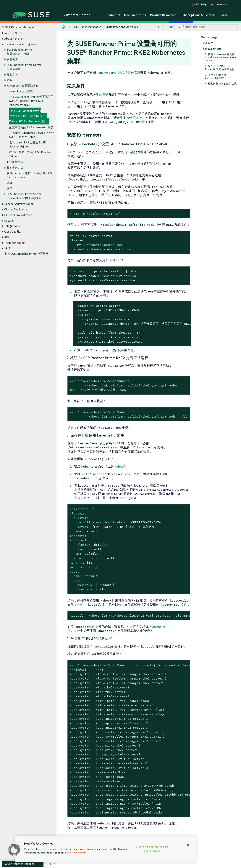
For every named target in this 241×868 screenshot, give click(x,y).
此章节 (104, 95)
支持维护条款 (132, 118)
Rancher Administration (19, 204)
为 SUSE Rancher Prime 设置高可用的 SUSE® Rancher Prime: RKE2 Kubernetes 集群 (28, 116)
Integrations (12, 226)
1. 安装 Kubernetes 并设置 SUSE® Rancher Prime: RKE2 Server (221, 58)
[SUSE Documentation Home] (63, 27)
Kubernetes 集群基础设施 (22, 85)
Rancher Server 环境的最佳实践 (118, 73)
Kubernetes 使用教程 (20, 91)
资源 (9, 80)
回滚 (9, 188)
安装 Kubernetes (212, 49)
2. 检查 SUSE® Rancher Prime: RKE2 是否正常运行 (220, 68)
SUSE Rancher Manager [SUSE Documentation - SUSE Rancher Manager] (87, 27)
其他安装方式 (15, 168)
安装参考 (12, 75)
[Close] (188, 845)
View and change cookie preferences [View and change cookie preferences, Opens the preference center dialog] (152, 849)
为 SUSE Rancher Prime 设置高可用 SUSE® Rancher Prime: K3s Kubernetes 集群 (31, 101)
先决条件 (208, 43)
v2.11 (158, 27)
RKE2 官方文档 (135, 627)
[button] (14, 850)
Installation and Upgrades (21, 44)
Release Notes (13, 33)
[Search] (210, 27)
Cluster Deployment (17, 210)
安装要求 (12, 59)
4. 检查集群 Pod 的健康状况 (221, 84)
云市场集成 (16, 162)
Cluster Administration (18, 215)
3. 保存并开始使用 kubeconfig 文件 (216, 77)
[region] (105, 849)
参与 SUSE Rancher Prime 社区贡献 (26, 254)
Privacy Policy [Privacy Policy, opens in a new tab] (78, 853)
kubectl (120, 466)
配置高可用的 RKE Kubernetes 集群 (31, 127)
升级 (9, 183)
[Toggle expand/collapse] (3, 33)
